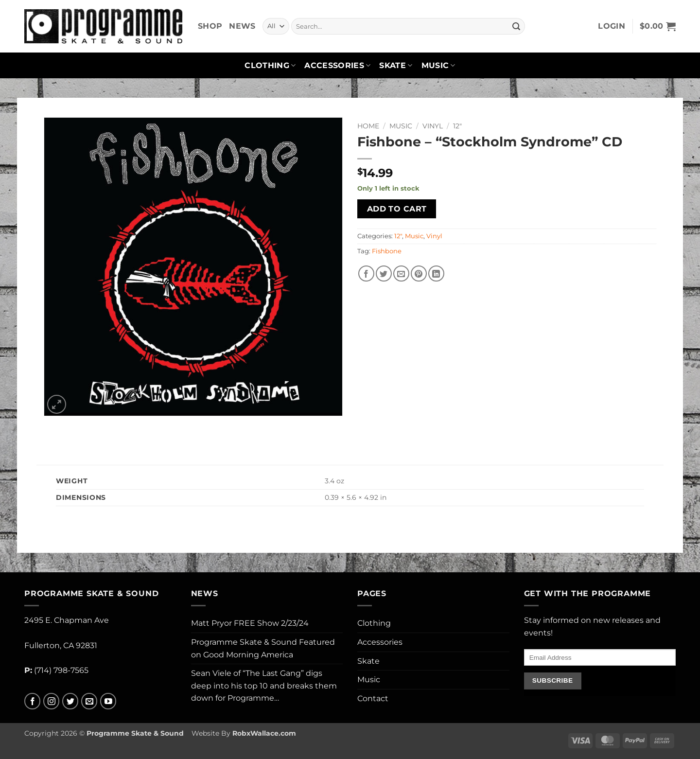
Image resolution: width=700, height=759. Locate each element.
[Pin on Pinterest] (419, 274)
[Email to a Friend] (401, 274)
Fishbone (387, 251)
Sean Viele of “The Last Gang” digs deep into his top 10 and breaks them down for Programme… (264, 686)
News (242, 26)
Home (368, 126)
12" (457, 126)
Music (438, 66)
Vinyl (433, 126)
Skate (396, 66)
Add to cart (397, 209)
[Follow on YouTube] (108, 701)
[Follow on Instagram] (51, 701)
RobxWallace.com (264, 733)
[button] (612, 26)
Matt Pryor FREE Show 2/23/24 (250, 623)
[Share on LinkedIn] (436, 274)
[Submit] (516, 26)
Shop (210, 26)
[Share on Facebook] (366, 274)
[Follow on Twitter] (70, 701)
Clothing (270, 66)
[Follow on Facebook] (32, 701)
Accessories (337, 66)
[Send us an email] (89, 701)
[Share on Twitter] (384, 274)
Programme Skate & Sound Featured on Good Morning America (263, 648)
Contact (373, 698)
